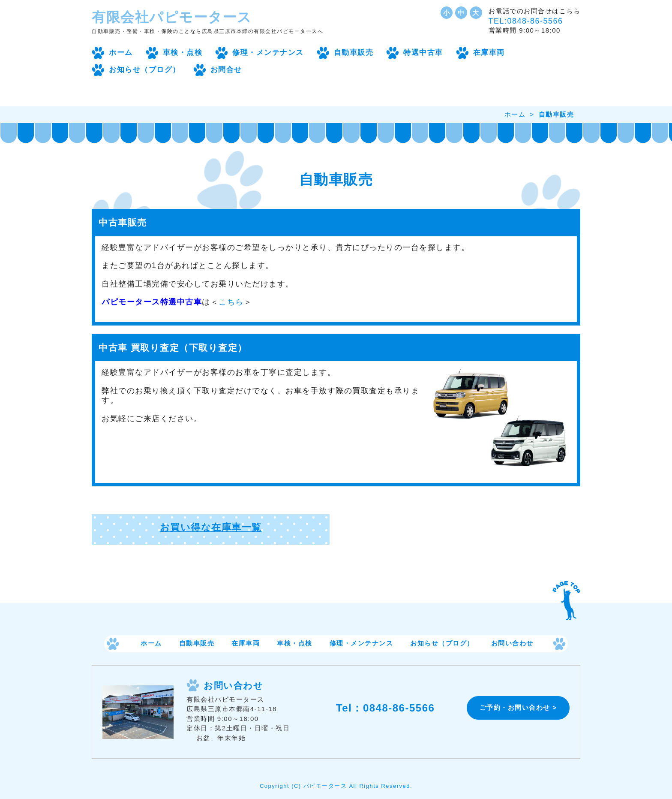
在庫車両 (489, 53)
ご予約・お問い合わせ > (518, 707)
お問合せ (226, 70)
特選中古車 (423, 53)
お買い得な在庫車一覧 (211, 527)
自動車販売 (354, 53)
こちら (231, 302)
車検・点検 (183, 53)
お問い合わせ (512, 643)
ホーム (121, 53)
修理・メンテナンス (268, 53)
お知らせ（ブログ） (145, 70)
